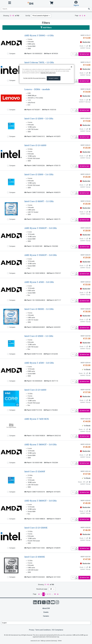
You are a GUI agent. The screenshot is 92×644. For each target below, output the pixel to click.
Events (46, 612)
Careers (46, 616)
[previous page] (80, 16)
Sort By (28, 16)
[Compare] (8, 54)
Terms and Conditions (43, 630)
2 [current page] (82, 16)
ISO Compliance (57, 630)
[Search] (89, 9)
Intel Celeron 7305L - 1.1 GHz (39, 62)
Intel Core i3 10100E (35, 557)
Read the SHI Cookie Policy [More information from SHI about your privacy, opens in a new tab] (48, 73)
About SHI (46, 608)
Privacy (32, 630)
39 (55, 594)
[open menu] (10, 3)
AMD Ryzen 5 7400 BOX (37, 419)
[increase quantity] (77, 53)
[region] (47, 74)
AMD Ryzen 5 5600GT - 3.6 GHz (41, 444)
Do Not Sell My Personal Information (35, 78)
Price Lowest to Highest (40, 16)
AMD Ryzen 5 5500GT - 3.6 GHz (41, 228)
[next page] (85, 16)
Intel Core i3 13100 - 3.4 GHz (39, 174)
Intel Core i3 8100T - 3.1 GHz (39, 201)
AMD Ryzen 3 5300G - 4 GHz (39, 35)
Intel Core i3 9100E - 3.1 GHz (39, 309)
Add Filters (46, 28)
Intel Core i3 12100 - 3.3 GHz (39, 119)
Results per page (42, 589)
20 (51, 589)
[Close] (71, 67)
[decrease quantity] (77, 55)
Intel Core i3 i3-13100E (36, 528)
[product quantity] (73, 54)
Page (77, 16)
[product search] (46, 9)
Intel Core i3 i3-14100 (35, 145)
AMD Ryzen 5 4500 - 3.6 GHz (39, 282)
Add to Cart (84, 54)
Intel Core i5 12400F (35, 471)
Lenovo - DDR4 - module (37, 89)
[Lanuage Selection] (46, 623)
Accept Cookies (54, 78)
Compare (12, 54)
